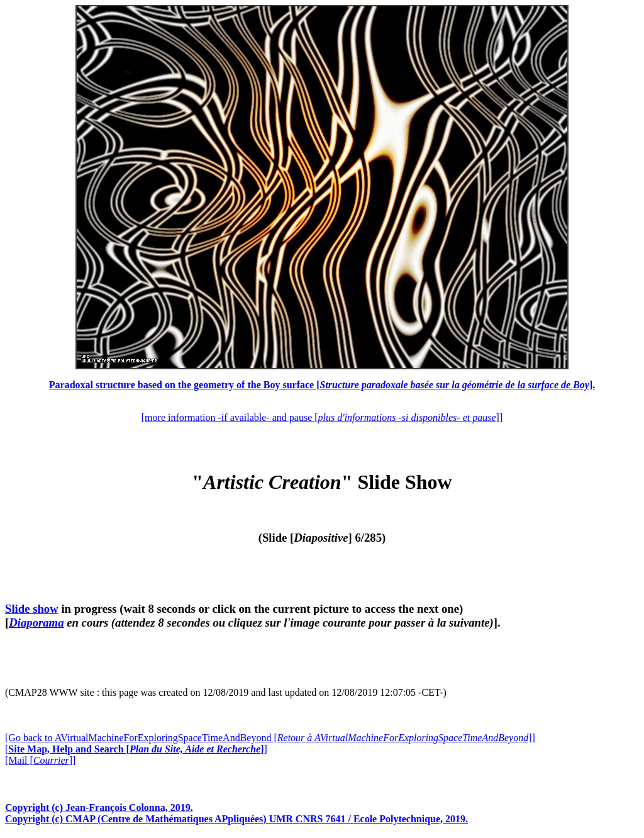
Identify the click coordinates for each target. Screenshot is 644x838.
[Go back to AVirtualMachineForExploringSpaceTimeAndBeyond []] (270, 738)
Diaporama (36, 623)
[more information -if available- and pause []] (322, 417)
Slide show (32, 609)
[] (136, 749)
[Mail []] (40, 760)
